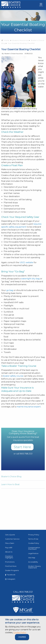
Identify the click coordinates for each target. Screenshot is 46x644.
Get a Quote (10, 535)
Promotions (10, 562)
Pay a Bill (9, 548)
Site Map (32, 558)
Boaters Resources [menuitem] (20, 40)
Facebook (10, 575)
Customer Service (12, 539)
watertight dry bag (30, 279)
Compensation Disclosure (34, 548)
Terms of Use (33, 539)
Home (5, 40)
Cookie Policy (20, 633)
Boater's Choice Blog (11, 477)
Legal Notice (33, 553)
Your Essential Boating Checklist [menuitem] (21, 43)
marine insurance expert (29, 407)
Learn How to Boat (10, 484)
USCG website (26, 262)
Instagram (10, 579)
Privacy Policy (34, 535)
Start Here (22, 447)
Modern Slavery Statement (34, 567)
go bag (10, 290)
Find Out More (11, 566)
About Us (9, 552)
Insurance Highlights (9, 557)
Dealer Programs (12, 570)
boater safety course (13, 376)
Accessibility (33, 562)
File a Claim (10, 543)
